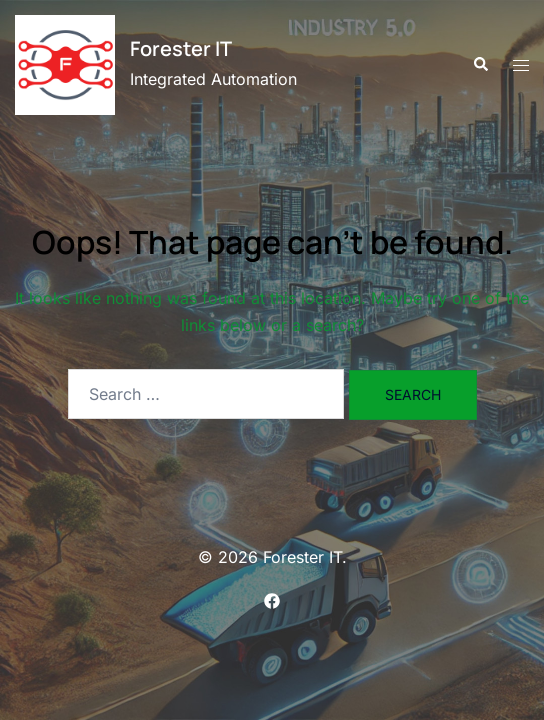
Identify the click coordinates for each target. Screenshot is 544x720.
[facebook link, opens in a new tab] (272, 599)
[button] (480, 65)
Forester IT (181, 48)
